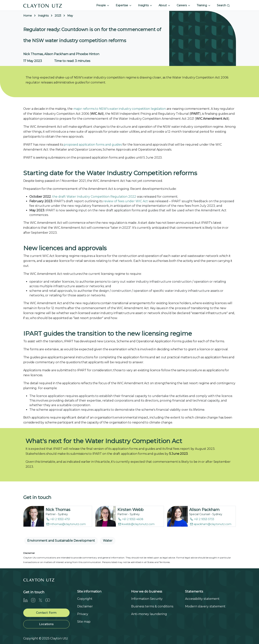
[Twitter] (42, 600)
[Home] (43, 5)
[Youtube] (49, 600)
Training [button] (204, 5)
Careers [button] (184, 5)
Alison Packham (204, 510)
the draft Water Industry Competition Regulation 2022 (94, 197)
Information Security (147, 599)
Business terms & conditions (152, 606)
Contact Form (46, 613)
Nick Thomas (58, 510)
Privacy (83, 614)
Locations (46, 624)
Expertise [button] (124, 5)
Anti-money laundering (149, 614)
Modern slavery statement (205, 606)
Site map (84, 622)
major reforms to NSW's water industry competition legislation (120, 109)
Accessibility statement (202, 599)
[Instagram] (35, 600)
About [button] (165, 5)
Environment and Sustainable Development (61, 541)
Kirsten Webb (130, 510)
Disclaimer (85, 606)
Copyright (85, 599)
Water (108, 541)
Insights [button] (145, 5)
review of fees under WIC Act (126, 201)
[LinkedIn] (27, 600)
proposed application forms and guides (93, 145)
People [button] (103, 5)
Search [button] (223, 5)
